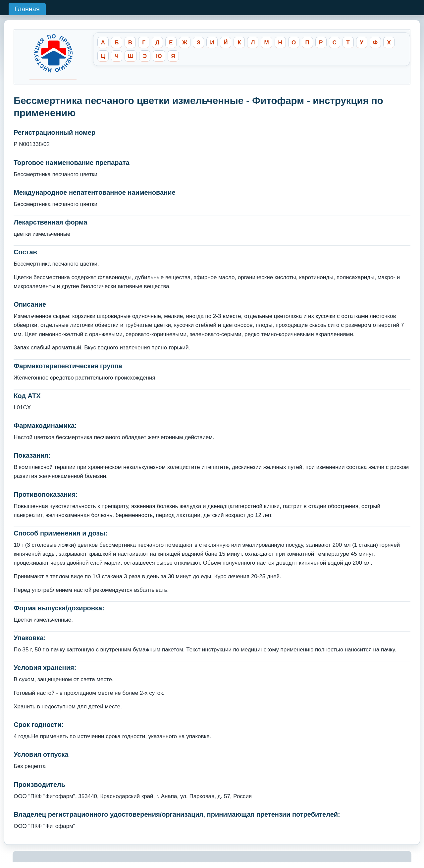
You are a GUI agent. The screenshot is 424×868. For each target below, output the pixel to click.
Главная (27, 9)
